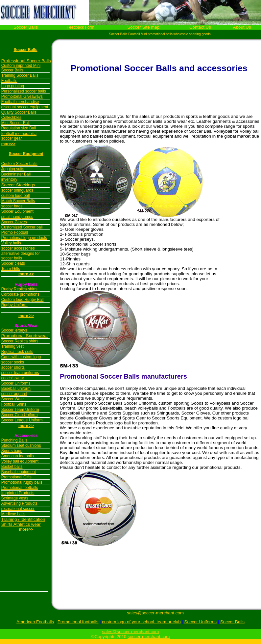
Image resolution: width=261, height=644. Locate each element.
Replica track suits (17, 352)
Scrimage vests (15, 498)
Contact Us (200, 27)
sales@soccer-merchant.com (155, 613)
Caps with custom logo (21, 357)
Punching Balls (14, 440)
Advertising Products (19, 503)
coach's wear (13, 378)
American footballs (18, 456)
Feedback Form (81, 27)
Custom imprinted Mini (21, 66)
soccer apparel (14, 394)
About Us (242, 27)
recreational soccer (18, 509)
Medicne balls (13, 514)
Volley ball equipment (20, 461)
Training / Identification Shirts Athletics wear (23, 522)
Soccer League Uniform (22, 420)
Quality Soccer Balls (19, 112)
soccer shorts (13, 367)
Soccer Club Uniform (20, 415)
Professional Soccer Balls (26, 61)
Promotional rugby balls (22, 482)
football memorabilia (19, 134)
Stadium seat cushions (21, 445)
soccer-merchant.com (149, 637)
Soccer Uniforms (16, 383)
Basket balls (12, 467)
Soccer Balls (26, 27)
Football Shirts (14, 404)
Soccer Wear (13, 399)
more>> (8, 144)
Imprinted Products (18, 493)
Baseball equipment (19, 472)
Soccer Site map (143, 27)
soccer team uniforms (20, 373)
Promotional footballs (20, 488)
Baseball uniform (16, 389)
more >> (26, 316)
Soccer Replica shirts (20, 341)
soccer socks (13, 362)
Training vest (12, 346)
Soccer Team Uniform (20, 410)
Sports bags (12, 451)
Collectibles (11, 118)
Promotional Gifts (16, 477)
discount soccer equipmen (24, 107)
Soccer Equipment (26, 154)
